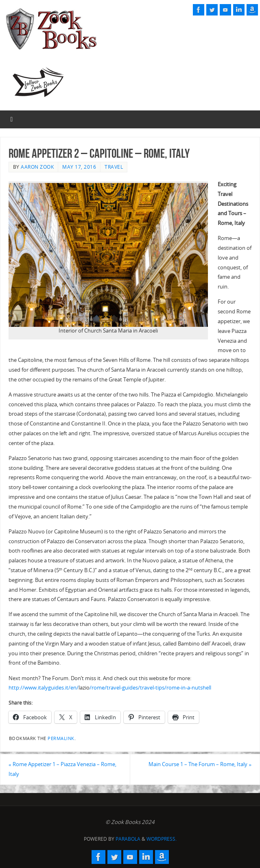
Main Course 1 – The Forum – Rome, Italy (200, 764)
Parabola (128, 839)
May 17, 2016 (79, 167)
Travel (114, 167)
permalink (61, 738)
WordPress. (162, 839)
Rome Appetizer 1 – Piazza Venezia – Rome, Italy (62, 769)
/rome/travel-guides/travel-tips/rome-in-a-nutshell (150, 687)
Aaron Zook (37, 167)
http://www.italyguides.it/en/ (44, 687)
